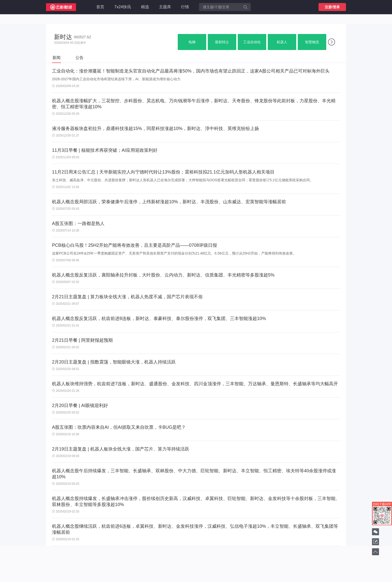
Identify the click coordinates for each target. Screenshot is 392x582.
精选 (145, 7)
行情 (185, 7)
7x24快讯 (123, 7)
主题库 (165, 7)
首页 (100, 7)
